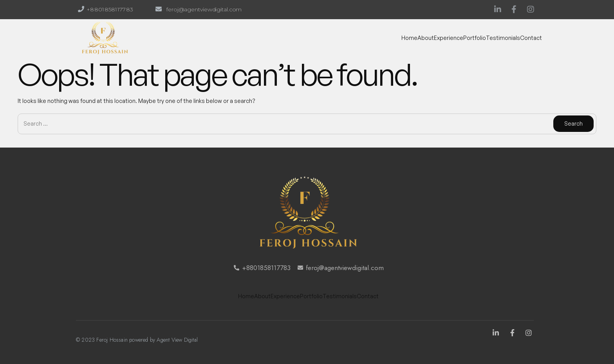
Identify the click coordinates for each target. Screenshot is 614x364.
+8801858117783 (110, 9)
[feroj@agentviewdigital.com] (159, 9)
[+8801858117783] (81, 9)
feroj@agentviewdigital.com (204, 9)
